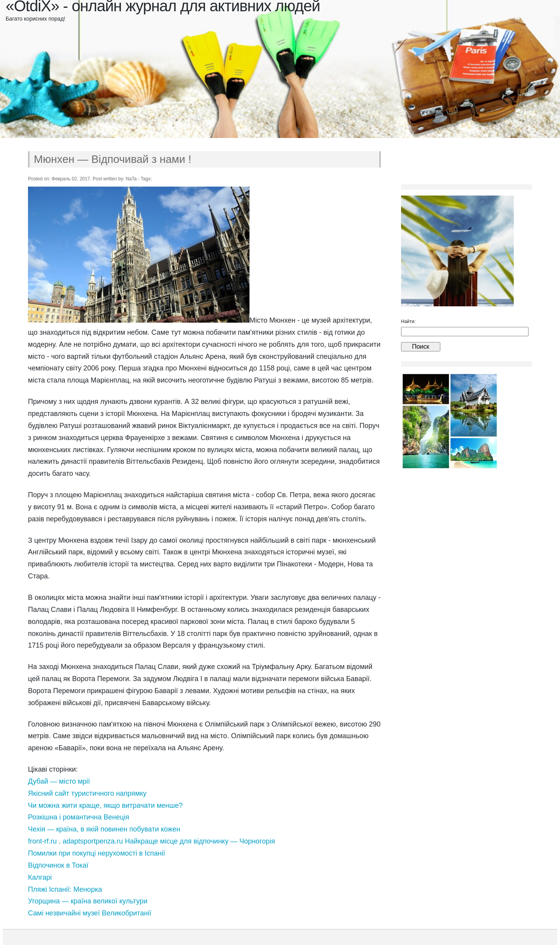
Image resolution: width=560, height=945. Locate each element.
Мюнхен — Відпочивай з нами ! (113, 159)
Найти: (408, 321)
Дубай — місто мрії (59, 781)
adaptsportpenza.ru (93, 841)
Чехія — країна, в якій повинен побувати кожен (104, 829)
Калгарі (40, 877)
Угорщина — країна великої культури (88, 901)
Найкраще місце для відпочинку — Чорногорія (200, 841)
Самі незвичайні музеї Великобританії (90, 913)
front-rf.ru (42, 841)
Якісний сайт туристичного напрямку (87, 793)
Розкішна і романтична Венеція (79, 817)
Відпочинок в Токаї (58, 865)
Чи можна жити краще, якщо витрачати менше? (105, 805)
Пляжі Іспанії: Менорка (65, 889)
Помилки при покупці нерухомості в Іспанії (97, 853)
